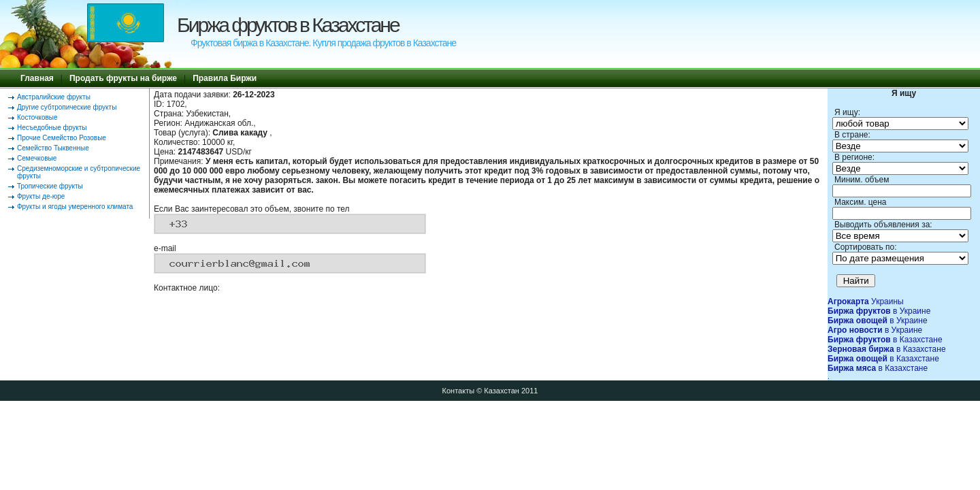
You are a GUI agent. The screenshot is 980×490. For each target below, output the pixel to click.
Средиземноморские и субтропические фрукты (79, 172)
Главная (37, 78)
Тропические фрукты (50, 186)
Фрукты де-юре (41, 196)
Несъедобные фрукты (52, 128)
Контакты (459, 391)
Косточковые (37, 117)
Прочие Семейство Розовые (62, 138)
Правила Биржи (225, 78)
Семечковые (37, 158)
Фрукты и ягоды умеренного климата (75, 207)
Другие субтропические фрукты (67, 107)
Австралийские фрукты (54, 97)
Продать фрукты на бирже (123, 78)
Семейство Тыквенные (53, 148)
